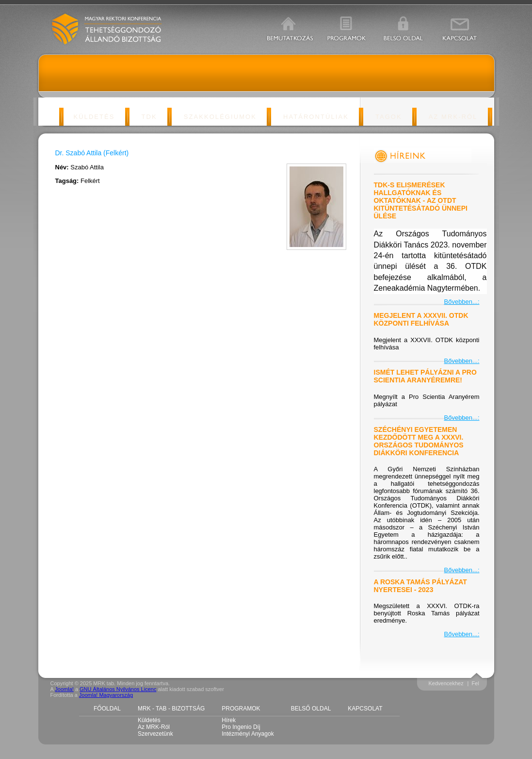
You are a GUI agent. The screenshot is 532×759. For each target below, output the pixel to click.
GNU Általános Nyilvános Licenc (118, 689)
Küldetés (94, 117)
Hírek (229, 720)
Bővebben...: (462, 302)
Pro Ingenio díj (241, 727)
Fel (476, 683)
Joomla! (64, 689)
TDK (149, 117)
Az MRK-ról (453, 117)
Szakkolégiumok (220, 117)
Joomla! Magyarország (106, 695)
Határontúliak (316, 117)
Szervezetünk (155, 734)
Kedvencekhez (446, 683)
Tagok (389, 117)
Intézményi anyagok (248, 734)
